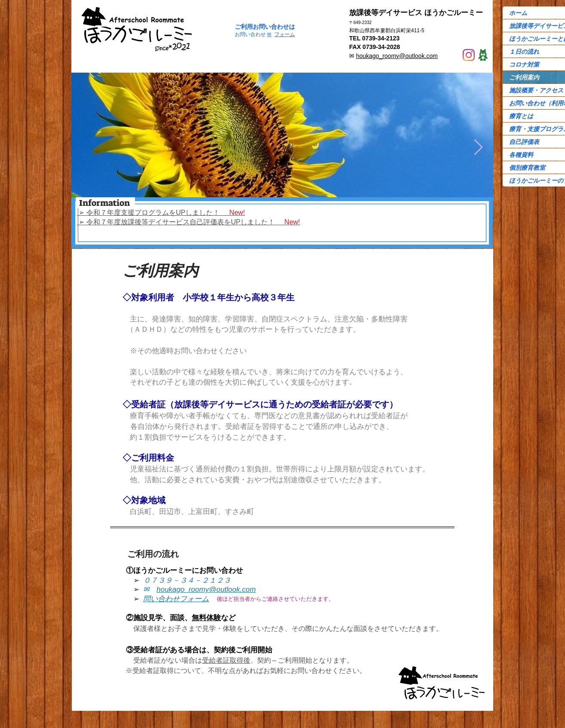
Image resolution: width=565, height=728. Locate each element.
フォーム (285, 34)
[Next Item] (478, 148)
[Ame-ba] (483, 55)
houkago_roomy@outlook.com (397, 56)
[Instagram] (469, 55)
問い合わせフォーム (176, 599)
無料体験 (206, 617)
